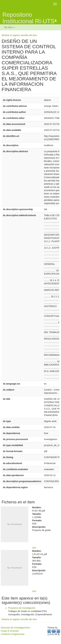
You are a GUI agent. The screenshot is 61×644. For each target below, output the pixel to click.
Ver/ (34, 548)
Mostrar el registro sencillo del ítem (19, 35)
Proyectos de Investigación (22, 608)
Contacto (5, 634)
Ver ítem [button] (9, 27)
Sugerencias (18, 634)
